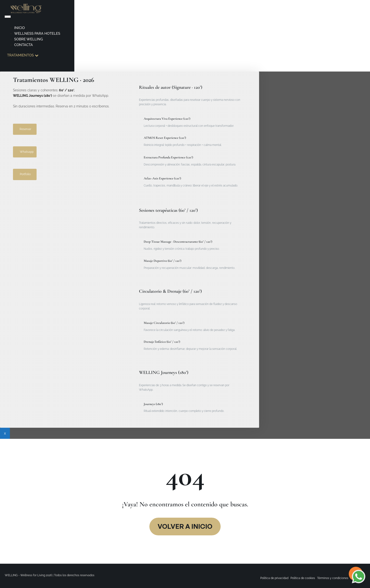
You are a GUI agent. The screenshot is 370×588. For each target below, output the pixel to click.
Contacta (23, 45)
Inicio (19, 28)
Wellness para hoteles (37, 34)
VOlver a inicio (185, 526)
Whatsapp (27, 152)
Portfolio (25, 174)
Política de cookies (303, 578)
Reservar (25, 129)
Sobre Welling (29, 39)
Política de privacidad (274, 578)
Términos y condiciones (333, 578)
